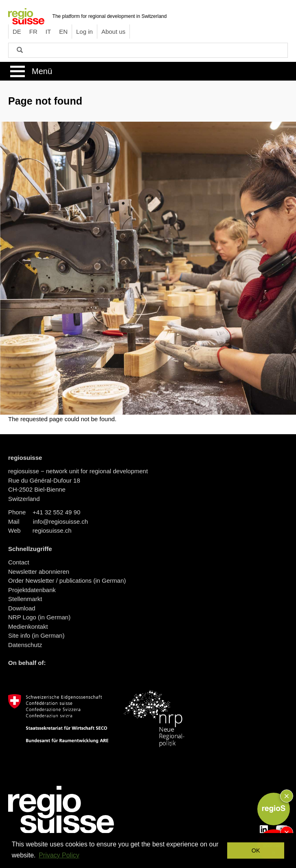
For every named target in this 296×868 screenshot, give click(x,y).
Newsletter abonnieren (39, 572)
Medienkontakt (28, 626)
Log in (84, 32)
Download (22, 608)
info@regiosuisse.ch (60, 521)
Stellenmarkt (25, 599)
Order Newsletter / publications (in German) (67, 580)
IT (48, 32)
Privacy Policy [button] (59, 855)
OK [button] (256, 851)
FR (33, 32)
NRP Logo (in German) (39, 617)
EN (63, 32)
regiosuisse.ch (52, 530)
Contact (19, 562)
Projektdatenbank (32, 590)
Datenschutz (25, 645)
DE (17, 32)
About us (113, 32)
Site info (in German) (36, 635)
